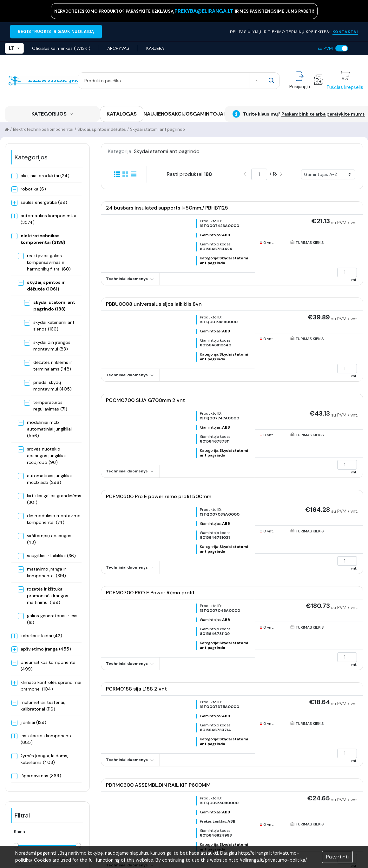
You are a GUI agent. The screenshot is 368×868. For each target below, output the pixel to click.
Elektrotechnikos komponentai (43, 129)
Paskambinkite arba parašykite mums (323, 114)
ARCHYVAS (118, 48)
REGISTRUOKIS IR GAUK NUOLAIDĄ (56, 32)
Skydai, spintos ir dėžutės (102, 129)
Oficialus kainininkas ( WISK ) (61, 48)
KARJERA (155, 48)
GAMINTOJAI (209, 114)
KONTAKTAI (345, 32)
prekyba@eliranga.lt (205, 11)
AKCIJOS (182, 114)
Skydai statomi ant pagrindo (158, 129)
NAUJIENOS (157, 114)
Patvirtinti (337, 857)
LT (14, 48)
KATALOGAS (122, 114)
